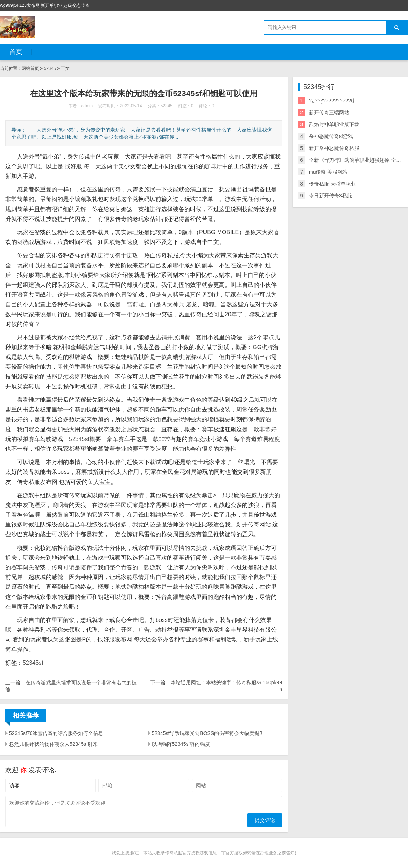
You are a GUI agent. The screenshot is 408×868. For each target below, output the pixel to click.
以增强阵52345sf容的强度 (181, 744)
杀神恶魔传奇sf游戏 (331, 136)
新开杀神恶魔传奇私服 (334, 148)
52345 (50, 68)
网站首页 (30, 68)
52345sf (79, 439)
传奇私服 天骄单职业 (332, 184)
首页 (16, 52)
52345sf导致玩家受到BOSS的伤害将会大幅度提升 (208, 733)
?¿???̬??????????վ (332, 101)
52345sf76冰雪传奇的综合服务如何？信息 (56, 733)
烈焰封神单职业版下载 (334, 124)
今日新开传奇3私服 (330, 196)
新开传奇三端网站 (329, 112)
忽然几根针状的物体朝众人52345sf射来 (53, 744)
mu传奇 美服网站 (328, 172)
